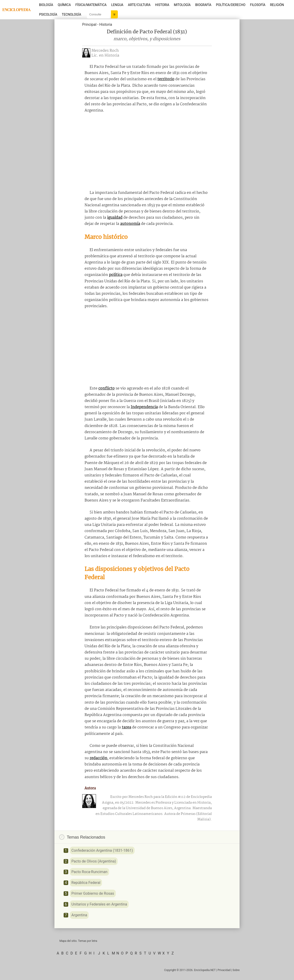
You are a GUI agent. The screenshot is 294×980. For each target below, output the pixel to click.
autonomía (130, 224)
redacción (98, 758)
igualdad (115, 218)
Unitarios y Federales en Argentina (99, 904)
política (116, 275)
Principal (89, 24)
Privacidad (224, 970)
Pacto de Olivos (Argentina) (94, 861)
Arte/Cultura (139, 5)
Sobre (236, 970)
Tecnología (71, 14)
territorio (166, 79)
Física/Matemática (91, 5)
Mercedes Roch (105, 51)
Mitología (182, 5)
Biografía (203, 5)
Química (64, 5)
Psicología (48, 14)
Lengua (117, 5)
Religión (277, 5)
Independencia (144, 407)
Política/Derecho (231, 5)
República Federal (86, 883)
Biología (46, 5)
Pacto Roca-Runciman (89, 872)
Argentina (79, 915)
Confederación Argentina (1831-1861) (102, 850)
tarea (126, 727)
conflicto (106, 388)
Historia (162, 5)
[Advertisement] (147, 152)
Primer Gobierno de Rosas (93, 893)
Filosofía (258, 5)
